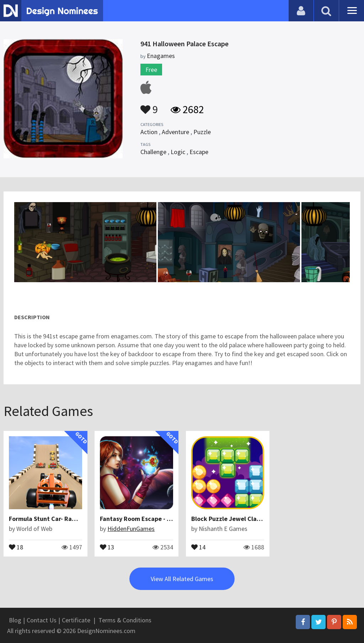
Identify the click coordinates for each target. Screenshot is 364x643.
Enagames (161, 56)
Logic (178, 152)
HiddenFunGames (131, 529)
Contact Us (42, 620)
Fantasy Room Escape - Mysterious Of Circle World (172, 519)
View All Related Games (182, 578)
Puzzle (202, 132)
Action (149, 132)
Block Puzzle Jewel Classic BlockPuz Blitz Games (261, 519)
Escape (199, 152)
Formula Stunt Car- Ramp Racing (55, 519)
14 (198, 547)
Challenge (153, 152)
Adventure (175, 132)
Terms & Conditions (125, 620)
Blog (15, 620)
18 (16, 547)
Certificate (76, 620)
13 (107, 547)
